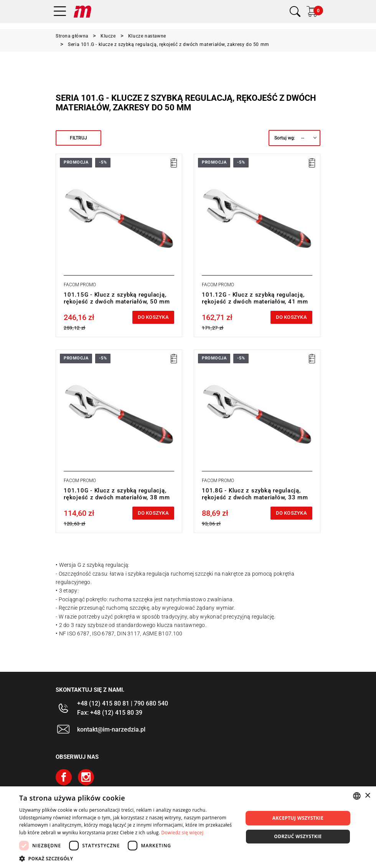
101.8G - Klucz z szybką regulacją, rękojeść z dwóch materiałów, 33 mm (255, 494)
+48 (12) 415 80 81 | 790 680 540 (123, 703)
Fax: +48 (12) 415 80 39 (110, 713)
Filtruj (78, 138)
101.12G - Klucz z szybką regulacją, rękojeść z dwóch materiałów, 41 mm (255, 298)
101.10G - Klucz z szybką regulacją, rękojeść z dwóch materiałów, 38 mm (117, 494)
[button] (128, 858)
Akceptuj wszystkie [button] (298, 818)
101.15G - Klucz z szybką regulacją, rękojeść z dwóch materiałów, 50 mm (117, 298)
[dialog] (188, 827)
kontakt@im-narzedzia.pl (111, 729)
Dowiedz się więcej (182, 833)
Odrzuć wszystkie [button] (298, 836)
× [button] (367, 796)
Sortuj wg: (285, 138)
